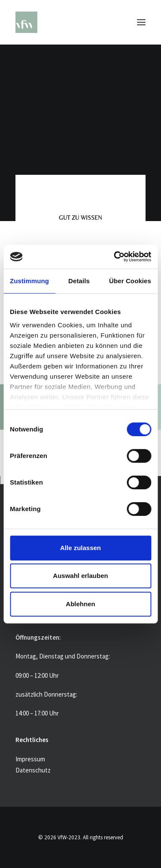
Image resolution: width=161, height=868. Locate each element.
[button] (141, 22)
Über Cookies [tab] (130, 281)
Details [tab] (79, 281)
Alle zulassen (80, 548)
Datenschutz (33, 770)
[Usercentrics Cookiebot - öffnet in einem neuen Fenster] (115, 257)
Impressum (30, 759)
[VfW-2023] (80, 22)
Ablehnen (80, 604)
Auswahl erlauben (80, 576)
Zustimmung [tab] (29, 281)
